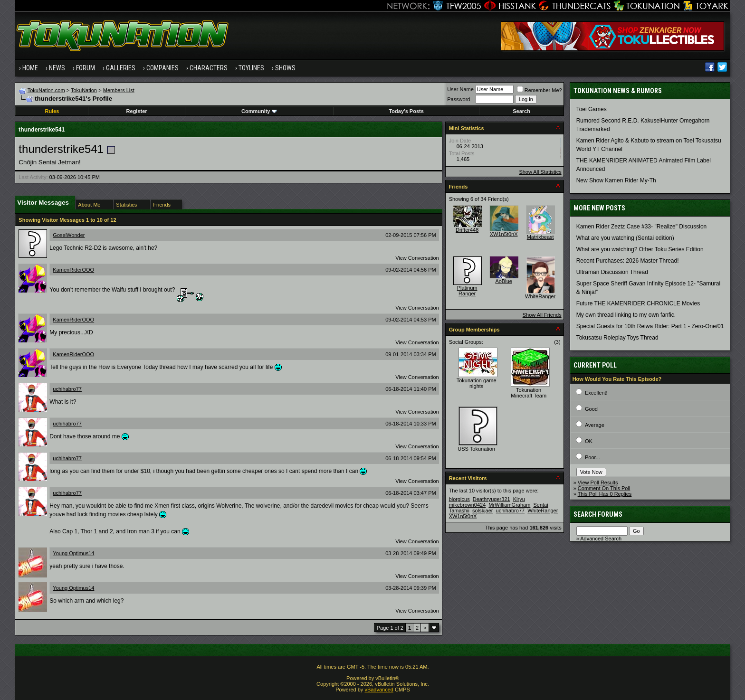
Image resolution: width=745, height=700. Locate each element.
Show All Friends (542, 315)
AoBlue (503, 281)
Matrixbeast (540, 237)
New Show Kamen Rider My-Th (616, 180)
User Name (460, 89)
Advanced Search (601, 539)
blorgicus (459, 499)
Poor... (592, 457)
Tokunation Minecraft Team (529, 393)
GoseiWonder (69, 235)
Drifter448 (467, 230)
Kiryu (519, 499)
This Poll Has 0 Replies (605, 494)
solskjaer (482, 511)
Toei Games (592, 109)
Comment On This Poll (604, 488)
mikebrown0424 (468, 505)
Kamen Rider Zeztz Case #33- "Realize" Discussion (642, 227)
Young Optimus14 (73, 553)
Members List (119, 90)
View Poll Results (598, 482)
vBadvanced (379, 690)
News (57, 68)
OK (589, 441)
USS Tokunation (476, 449)
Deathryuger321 (492, 499)
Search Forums (598, 514)
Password (458, 99)
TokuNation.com (46, 90)
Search (521, 111)
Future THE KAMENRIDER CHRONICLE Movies (638, 303)
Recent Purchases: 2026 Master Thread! (628, 261)
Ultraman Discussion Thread (612, 272)
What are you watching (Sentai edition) (625, 238)
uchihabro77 (67, 389)
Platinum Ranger (467, 291)
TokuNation (84, 90)
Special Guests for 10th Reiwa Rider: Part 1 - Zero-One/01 (650, 326)
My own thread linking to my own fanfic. (626, 315)
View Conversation (417, 258)
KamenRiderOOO (73, 270)
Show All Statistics (540, 172)
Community (259, 111)
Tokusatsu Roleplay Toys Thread (617, 338)
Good (591, 409)
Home (30, 68)
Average (595, 425)
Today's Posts (406, 111)
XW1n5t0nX (504, 234)
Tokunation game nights (477, 383)
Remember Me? (540, 90)
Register (137, 111)
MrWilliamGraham (509, 505)
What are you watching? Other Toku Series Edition (640, 249)
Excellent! (596, 393)
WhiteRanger (540, 296)
